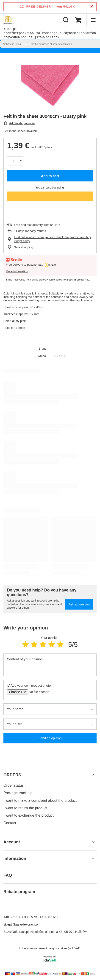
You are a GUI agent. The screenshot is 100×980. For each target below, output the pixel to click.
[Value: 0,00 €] (78, 20)
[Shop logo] (8, 20)
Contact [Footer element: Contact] (10, 823)
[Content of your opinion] (50, 665)
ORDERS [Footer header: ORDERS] (12, 775)
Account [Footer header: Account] (12, 842)
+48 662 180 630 (16, 917)
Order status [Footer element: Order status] (14, 785)
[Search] (66, 20)
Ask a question (79, 604)
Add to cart (50, 176)
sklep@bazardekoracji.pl (21, 924)
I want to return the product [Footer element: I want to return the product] (25, 808)
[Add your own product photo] (37, 692)
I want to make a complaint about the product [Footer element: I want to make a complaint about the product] (40, 800)
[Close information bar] (92, 7)
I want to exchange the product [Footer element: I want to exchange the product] (29, 815)
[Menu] (93, 20)
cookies (26, 44)
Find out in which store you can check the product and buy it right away (52, 239)
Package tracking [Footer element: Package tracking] (18, 793)
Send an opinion (50, 738)
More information (17, 271)
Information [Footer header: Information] (15, 859)
